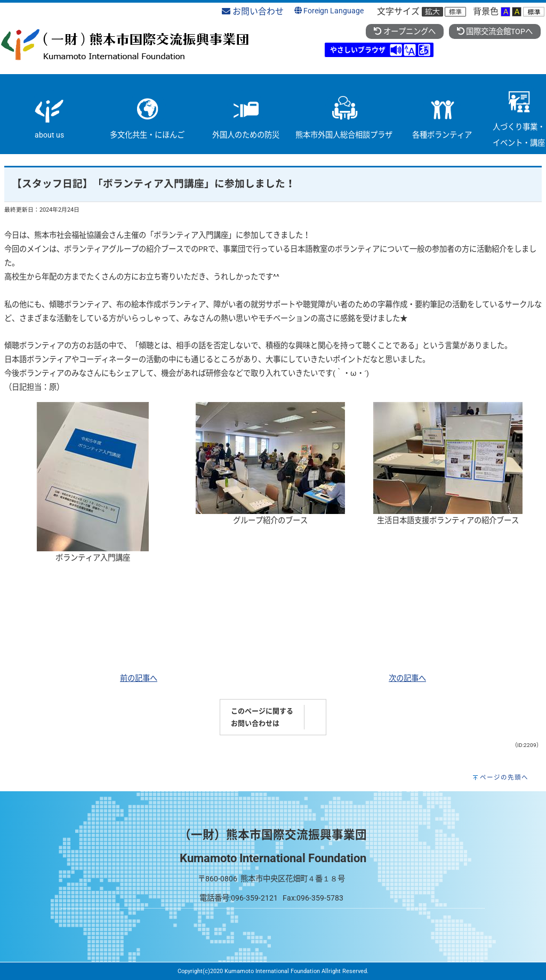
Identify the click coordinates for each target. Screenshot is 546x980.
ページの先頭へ (504, 777)
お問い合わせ (253, 11)
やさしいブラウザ (358, 50)
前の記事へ (139, 678)
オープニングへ (404, 32)
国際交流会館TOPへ (495, 32)
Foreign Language (329, 11)
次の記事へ (407, 678)
